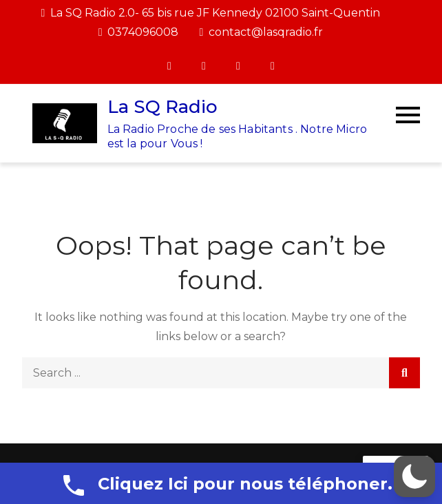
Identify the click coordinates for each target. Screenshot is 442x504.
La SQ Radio (162, 107)
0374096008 (139, 32)
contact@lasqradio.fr (261, 32)
